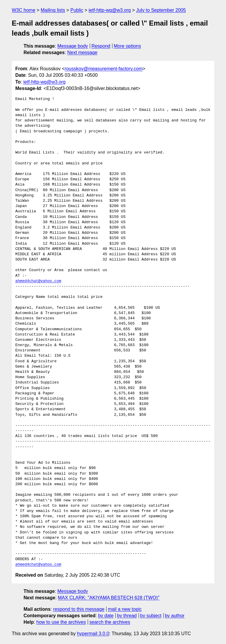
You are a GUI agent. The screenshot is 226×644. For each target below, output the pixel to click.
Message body (73, 46)
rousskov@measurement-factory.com (104, 69)
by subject (151, 616)
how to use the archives (61, 622)
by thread (127, 616)
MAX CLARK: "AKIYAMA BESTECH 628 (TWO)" (109, 598)
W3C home (24, 10)
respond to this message (79, 609)
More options (128, 46)
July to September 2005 (161, 10)
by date (106, 616)
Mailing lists (53, 10)
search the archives (110, 622)
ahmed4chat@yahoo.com (38, 281)
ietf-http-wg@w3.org (110, 10)
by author (175, 616)
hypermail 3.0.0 (93, 634)
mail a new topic (125, 609)
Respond (101, 46)
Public (77, 10)
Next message (82, 52)
